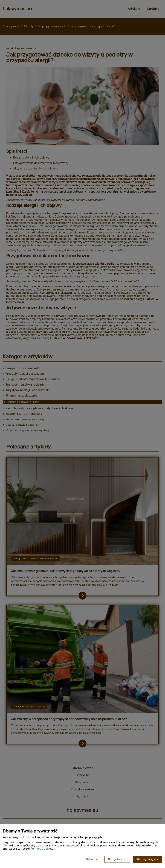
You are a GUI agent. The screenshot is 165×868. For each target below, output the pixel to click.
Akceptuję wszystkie (148, 859)
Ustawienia (92, 859)
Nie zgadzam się (117, 859)
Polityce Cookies (41, 849)
